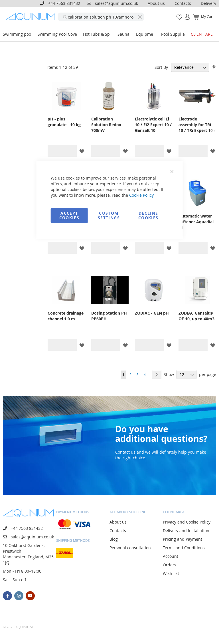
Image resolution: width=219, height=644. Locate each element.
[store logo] (32, 17)
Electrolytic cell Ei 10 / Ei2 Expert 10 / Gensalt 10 (153, 125)
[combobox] (101, 17)
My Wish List (177, 14)
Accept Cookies (69, 215)
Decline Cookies (148, 215)
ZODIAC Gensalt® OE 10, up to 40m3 (196, 316)
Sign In (185, 14)
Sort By (161, 67)
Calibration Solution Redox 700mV (106, 125)
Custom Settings (109, 215)
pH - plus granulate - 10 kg (64, 122)
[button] (82, 151)
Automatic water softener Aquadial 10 (196, 222)
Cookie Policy (141, 195)
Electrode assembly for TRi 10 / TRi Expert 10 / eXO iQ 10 (197, 125)
